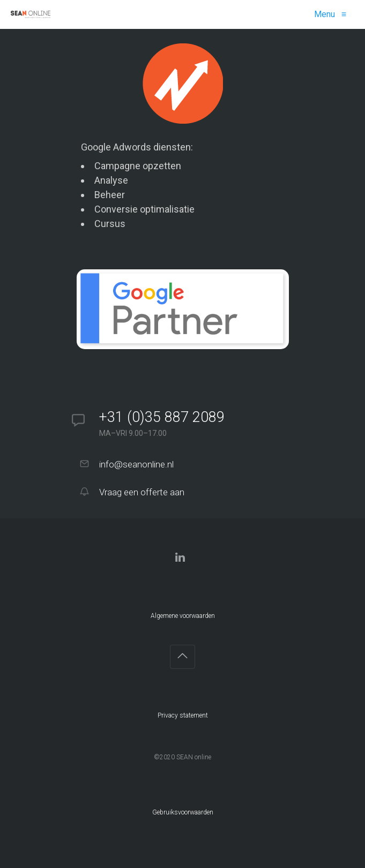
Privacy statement (183, 715)
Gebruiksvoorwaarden (183, 812)
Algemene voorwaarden (183, 616)
